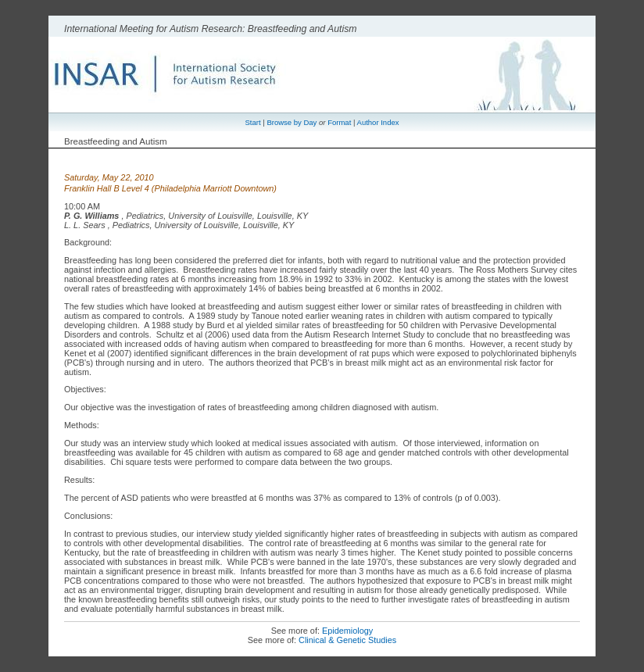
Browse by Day (292, 122)
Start (253, 122)
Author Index (378, 122)
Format (339, 122)
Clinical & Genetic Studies (347, 640)
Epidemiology (347, 631)
